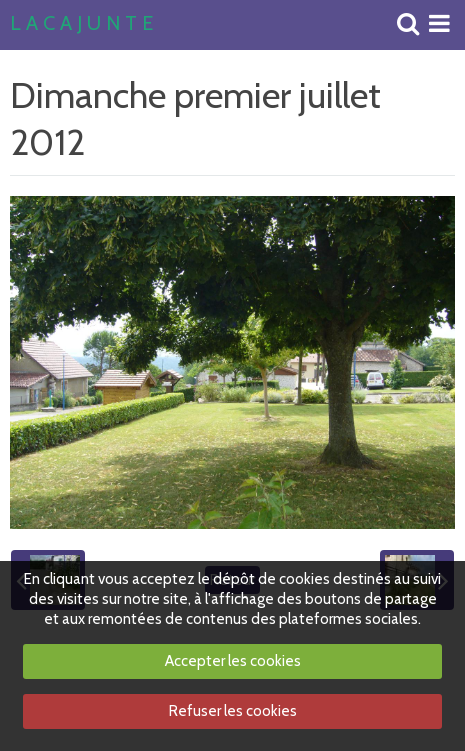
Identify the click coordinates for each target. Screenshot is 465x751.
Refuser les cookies (233, 711)
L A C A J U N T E (81, 24)
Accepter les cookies (233, 661)
